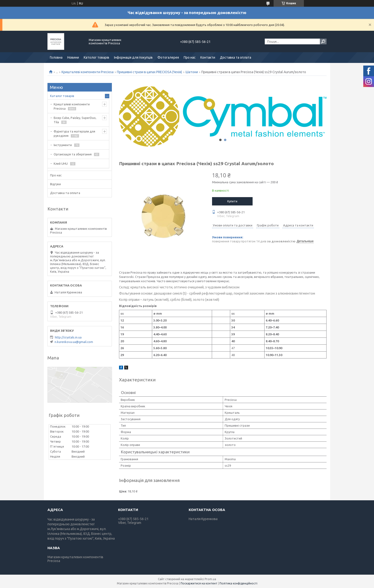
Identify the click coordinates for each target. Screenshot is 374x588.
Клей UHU (61, 164)
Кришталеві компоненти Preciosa (88, 72)
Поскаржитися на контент (199, 583)
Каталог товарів (62, 96)
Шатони (192, 72)
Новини (73, 57)
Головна (56, 57)
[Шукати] (323, 41)
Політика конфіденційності (238, 583)
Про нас (190, 57)
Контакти (208, 57)
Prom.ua (210, 579)
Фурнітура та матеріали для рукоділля (74, 133)
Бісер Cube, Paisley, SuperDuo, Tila (75, 120)
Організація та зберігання (73, 154)
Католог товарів (96, 57)
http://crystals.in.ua (68, 337)
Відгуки (55, 184)
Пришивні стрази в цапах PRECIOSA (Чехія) (149, 72)
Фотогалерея (168, 57)
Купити (232, 201)
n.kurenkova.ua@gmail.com (74, 342)
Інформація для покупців (133, 57)
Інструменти (63, 145)
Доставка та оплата (236, 57)
